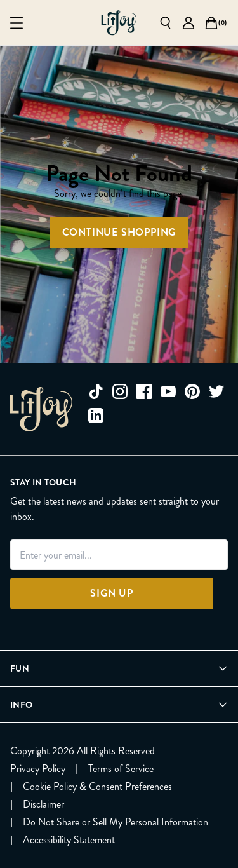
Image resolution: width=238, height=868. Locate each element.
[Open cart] (211, 23)
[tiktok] (96, 391)
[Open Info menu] (119, 705)
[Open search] (166, 23)
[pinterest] (192, 391)
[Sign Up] (112, 593)
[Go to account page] (188, 23)
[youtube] (168, 391)
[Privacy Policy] (38, 769)
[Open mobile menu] (17, 23)
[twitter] (216, 391)
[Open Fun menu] (119, 668)
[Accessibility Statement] (69, 840)
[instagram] (120, 391)
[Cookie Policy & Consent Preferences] (97, 787)
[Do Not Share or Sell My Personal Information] (116, 822)
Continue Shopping (119, 232)
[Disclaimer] (43, 804)
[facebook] (144, 391)
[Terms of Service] (121, 769)
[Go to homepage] (119, 23)
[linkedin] (96, 416)
